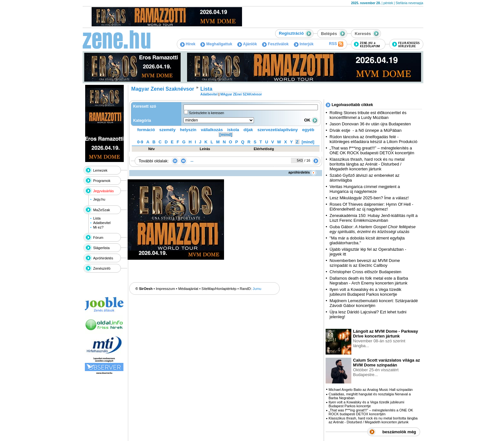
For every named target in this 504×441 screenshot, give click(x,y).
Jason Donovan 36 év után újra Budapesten (370, 124)
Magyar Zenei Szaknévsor (163, 89)
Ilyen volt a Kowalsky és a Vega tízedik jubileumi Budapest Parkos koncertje (365, 292)
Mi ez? (98, 227)
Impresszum (166, 289)
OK (311, 120)
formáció (146, 130)
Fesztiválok (275, 44)
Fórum (98, 238)
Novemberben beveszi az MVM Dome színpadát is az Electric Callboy (365, 263)
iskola (233, 130)
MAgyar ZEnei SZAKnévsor (241, 94)
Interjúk (304, 44)
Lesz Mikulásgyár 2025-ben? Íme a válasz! (369, 198)
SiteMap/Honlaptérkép (219, 289)
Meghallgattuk (216, 44)
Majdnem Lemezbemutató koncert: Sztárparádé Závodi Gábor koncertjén (374, 303)
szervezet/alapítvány (278, 130)
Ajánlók (247, 44)
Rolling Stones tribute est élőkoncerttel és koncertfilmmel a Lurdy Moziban (368, 115)
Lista (97, 218)
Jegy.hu (99, 199)
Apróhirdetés (103, 258)
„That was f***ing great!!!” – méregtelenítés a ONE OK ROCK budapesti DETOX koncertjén (372, 150)
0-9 (140, 142)
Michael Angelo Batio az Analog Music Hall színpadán (371, 390)
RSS (336, 44)
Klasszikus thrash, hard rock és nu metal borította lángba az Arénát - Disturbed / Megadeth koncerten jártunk (367, 164)
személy (168, 130)
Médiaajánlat (188, 289)
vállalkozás (212, 130)
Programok (102, 181)
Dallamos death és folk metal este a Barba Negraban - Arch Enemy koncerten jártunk (369, 281)
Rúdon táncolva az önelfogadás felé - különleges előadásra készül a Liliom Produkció (373, 139)
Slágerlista (101, 248)
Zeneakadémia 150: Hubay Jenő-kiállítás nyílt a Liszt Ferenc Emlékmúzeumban (373, 218)
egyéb (308, 130)
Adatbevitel (102, 223)
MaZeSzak (102, 210)
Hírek (188, 44)
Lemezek (100, 170)
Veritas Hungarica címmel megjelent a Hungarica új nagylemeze (365, 189)
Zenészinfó (102, 268)
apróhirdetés (302, 172)
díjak (248, 130)
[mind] (226, 135)
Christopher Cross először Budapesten (365, 272)
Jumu (257, 289)
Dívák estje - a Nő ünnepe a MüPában (365, 130)
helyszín (188, 130)
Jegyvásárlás (104, 191)
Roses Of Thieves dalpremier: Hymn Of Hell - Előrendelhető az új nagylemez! (371, 207)
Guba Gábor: (373, 229)
